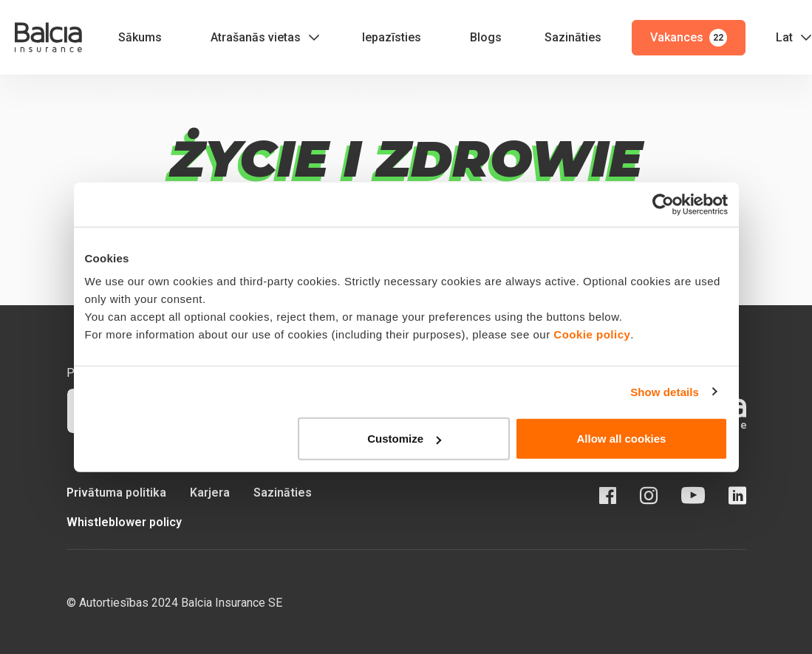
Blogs (486, 37)
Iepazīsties (392, 37)
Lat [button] (784, 37)
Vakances (689, 38)
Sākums (140, 37)
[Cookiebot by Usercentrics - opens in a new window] (663, 204)
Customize (404, 439)
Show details (665, 391)
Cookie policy (592, 334)
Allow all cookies (622, 439)
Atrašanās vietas (256, 37)
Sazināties (573, 37)
